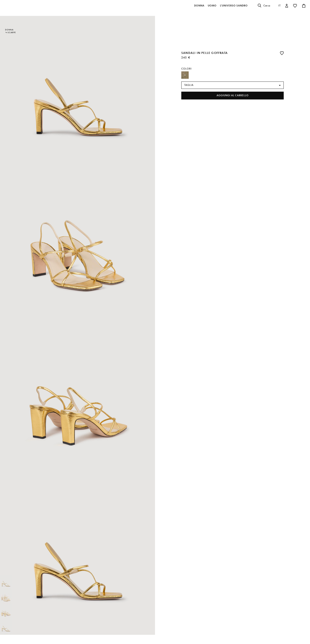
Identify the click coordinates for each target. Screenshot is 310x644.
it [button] (280, 6)
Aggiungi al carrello (233, 95)
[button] (200, 8)
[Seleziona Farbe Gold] (185, 75)
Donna (9, 30)
